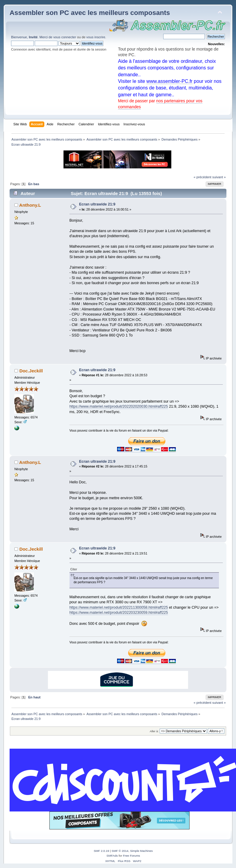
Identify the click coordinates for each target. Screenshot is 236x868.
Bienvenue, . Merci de (32, 37)
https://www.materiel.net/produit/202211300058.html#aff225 (119, 607)
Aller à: (154, 731)
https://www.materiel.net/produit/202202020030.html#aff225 (119, 406)
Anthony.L (30, 205)
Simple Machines (141, 851)
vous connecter (65, 37)
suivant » (219, 177)
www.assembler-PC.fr (170, 81)
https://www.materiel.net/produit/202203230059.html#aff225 (119, 613)
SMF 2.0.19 (102, 851)
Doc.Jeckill (31, 371)
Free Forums (131, 856)
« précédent (202, 177)
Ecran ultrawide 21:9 (97, 204)
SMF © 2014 (120, 851)
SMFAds (112, 856)
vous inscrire (96, 37)
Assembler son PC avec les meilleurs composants (90, 13)
